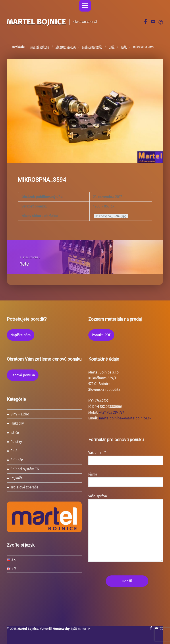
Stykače (16, 478)
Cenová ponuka (23, 375)
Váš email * (126, 456)
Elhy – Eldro (20, 414)
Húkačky (17, 423)
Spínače (17, 460)
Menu (85, 6)
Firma (126, 478)
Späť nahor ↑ (80, 629)
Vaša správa (126, 499)
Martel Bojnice (28, 629)
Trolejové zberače (24, 487)
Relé (14, 451)
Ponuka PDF (101, 335)
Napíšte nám (20, 335)
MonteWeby (61, 629)
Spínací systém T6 (25, 469)
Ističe (15, 433)
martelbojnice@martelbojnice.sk (125, 418)
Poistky (16, 442)
